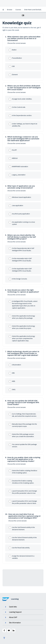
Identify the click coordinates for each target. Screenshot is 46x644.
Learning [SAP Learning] (11, 599)
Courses (18, 10)
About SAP (11, 617)
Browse (10, 10)
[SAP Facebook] (4, 630)
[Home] (3, 10)
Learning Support (13, 612)
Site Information (13, 623)
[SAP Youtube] (9, 630)
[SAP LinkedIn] (14, 630)
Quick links (11, 607)
